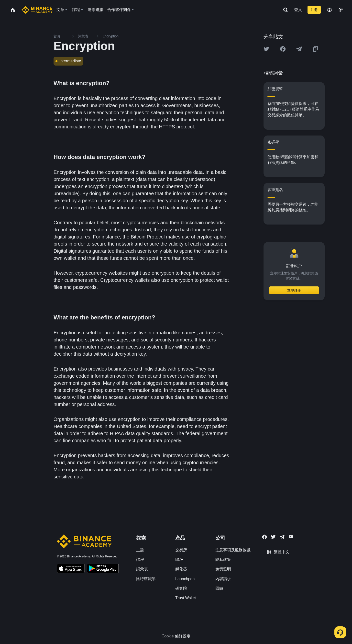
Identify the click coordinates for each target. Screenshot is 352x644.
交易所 (181, 550)
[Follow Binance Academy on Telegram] (282, 537)
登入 (298, 10)
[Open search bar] (284, 10)
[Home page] (37, 10)
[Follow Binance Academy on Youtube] (291, 537)
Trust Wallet (186, 598)
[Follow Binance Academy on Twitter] (273, 537)
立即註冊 (294, 290)
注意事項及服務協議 (233, 550)
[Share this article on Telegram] (299, 49)
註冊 (314, 10)
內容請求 (223, 579)
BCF (179, 559)
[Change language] (330, 10)
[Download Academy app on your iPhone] (71, 569)
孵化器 (181, 569)
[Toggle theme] (341, 10)
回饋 (219, 588)
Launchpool (185, 579)
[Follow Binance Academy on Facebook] (264, 537)
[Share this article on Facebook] (283, 49)
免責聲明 (223, 569)
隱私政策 (223, 559)
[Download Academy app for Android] (103, 569)
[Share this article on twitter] (266, 49)
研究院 (181, 588)
